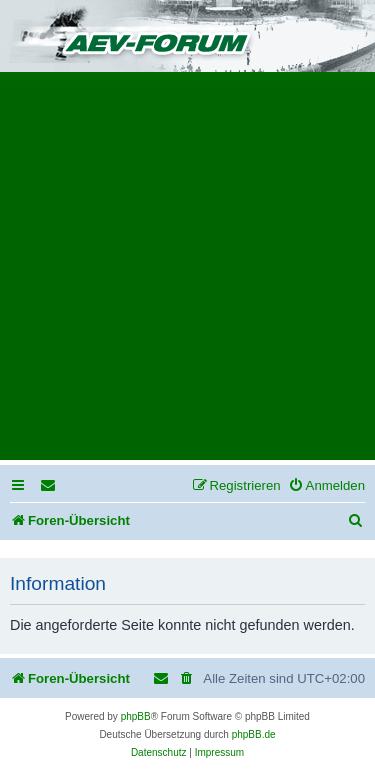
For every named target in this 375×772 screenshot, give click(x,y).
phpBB (136, 716)
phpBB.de (254, 734)
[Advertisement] (187, 272)
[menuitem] (49, 485)
